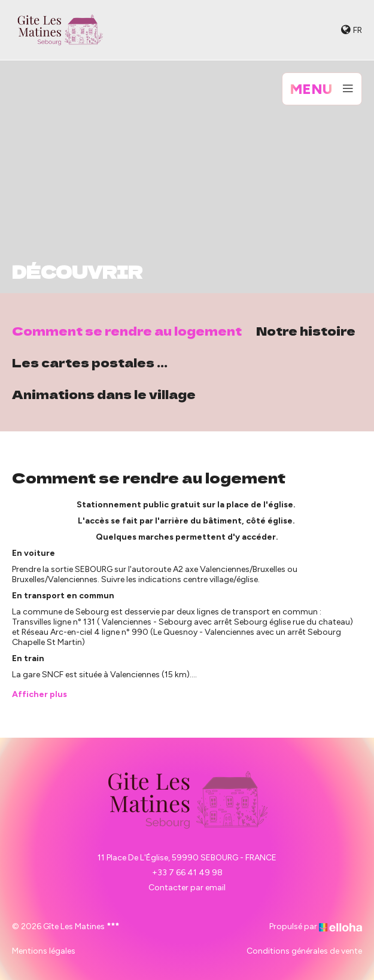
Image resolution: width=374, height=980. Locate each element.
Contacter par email (187, 888)
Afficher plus (39, 694)
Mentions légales (44, 951)
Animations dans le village (104, 394)
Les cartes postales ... (90, 362)
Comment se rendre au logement (127, 331)
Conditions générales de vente (304, 951)
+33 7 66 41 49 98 (187, 873)
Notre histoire (306, 331)
